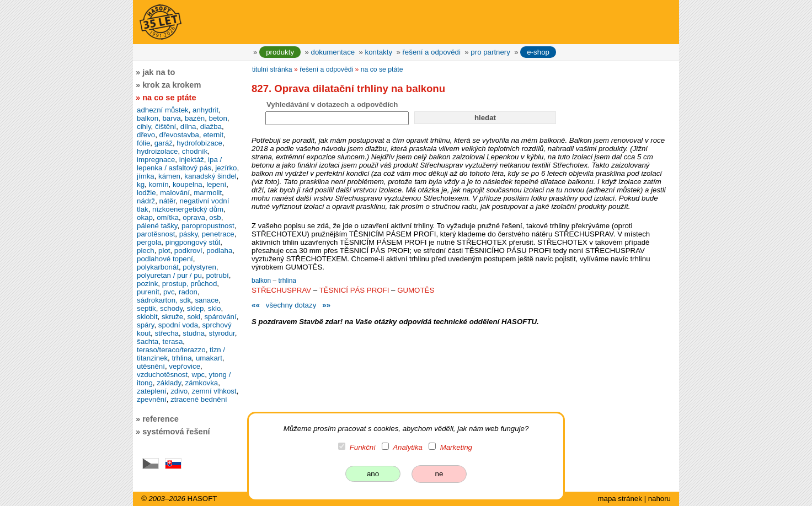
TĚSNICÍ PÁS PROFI (354, 290)
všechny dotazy (291, 305)
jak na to (159, 72)
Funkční (363, 447)
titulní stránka (272, 69)
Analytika (408, 447)
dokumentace (333, 52)
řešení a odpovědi (431, 52)
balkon (262, 281)
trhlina (287, 281)
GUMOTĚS (416, 290)
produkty (280, 52)
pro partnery (490, 52)
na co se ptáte (382, 69)
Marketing (456, 447)
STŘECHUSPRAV (281, 290)
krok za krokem (172, 85)
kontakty (379, 52)
